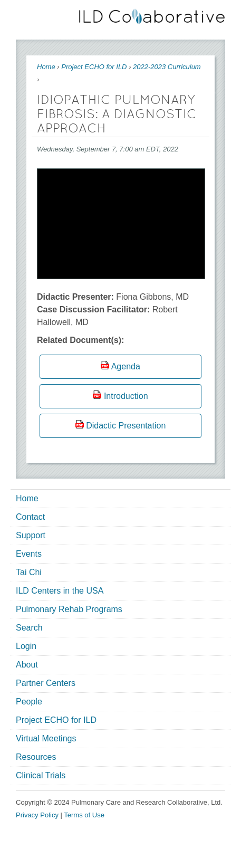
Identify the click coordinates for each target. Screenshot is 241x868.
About (27, 665)
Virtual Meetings (46, 738)
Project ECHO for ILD (94, 67)
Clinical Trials (41, 775)
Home (46, 67)
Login (26, 646)
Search (29, 628)
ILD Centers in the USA (60, 591)
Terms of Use (84, 815)
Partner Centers (46, 683)
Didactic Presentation (126, 426)
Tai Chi (29, 572)
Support (31, 535)
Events (29, 554)
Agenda (126, 366)
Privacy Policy (37, 815)
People (29, 702)
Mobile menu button (24, 15)
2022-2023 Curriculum (167, 67)
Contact (30, 517)
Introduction (126, 396)
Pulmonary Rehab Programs (69, 609)
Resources (36, 757)
